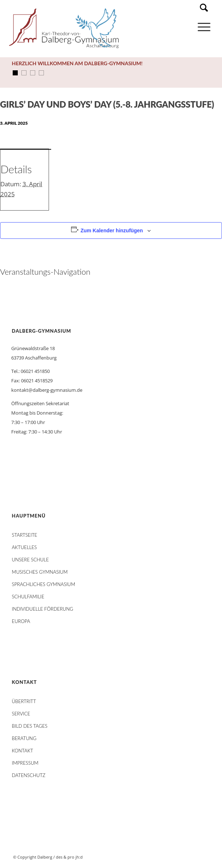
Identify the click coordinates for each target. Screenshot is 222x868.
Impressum (25, 763)
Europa (21, 621)
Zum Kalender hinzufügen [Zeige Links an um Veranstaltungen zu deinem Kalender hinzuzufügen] (112, 231)
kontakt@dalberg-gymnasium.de (47, 390)
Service (21, 714)
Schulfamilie (28, 597)
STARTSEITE (25, 535)
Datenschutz (29, 775)
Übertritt (24, 701)
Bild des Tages (30, 726)
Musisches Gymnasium (40, 572)
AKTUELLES (24, 547)
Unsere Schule (30, 560)
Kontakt (23, 751)
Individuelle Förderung (43, 609)
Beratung (24, 738)
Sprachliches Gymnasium (44, 584)
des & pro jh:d (69, 857)
